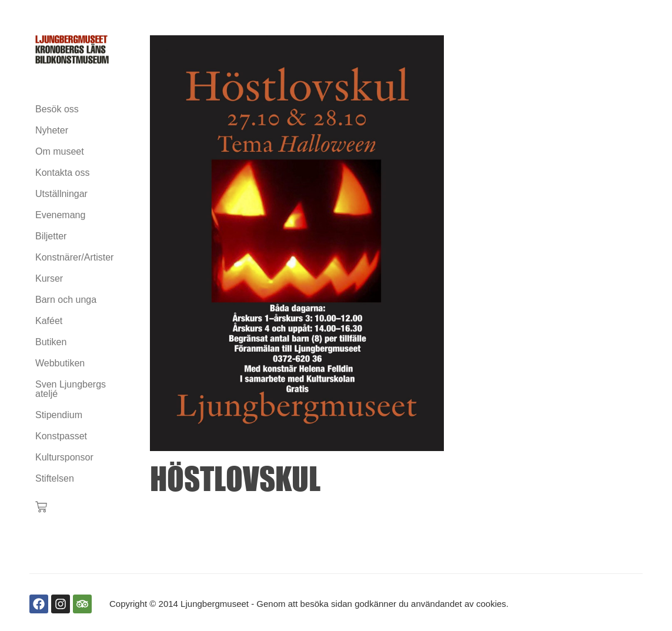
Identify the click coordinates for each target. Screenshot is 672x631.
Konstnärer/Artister (72, 257)
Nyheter (52, 130)
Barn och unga (66, 300)
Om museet (60, 151)
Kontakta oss (63, 173)
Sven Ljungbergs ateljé (71, 389)
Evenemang (60, 215)
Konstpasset (61, 436)
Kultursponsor (64, 457)
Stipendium (59, 415)
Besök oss (57, 109)
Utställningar (61, 194)
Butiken (51, 342)
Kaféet (49, 321)
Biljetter (51, 236)
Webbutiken (60, 363)
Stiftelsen (55, 478)
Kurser (49, 278)
